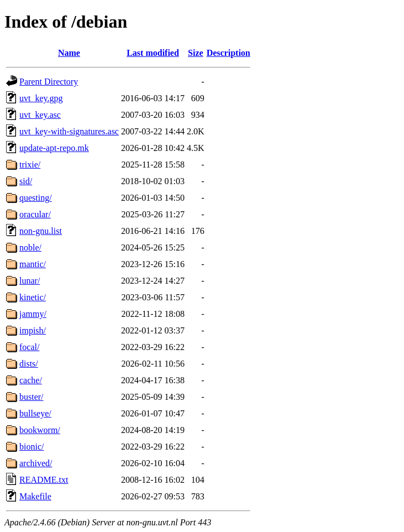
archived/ (36, 463)
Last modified (153, 53)
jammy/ (33, 314)
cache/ (31, 380)
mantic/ (33, 264)
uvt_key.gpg (41, 98)
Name (69, 53)
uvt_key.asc (40, 115)
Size (196, 53)
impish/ (33, 330)
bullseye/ (35, 413)
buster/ (32, 397)
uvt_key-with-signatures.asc (69, 131)
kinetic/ (33, 297)
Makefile (35, 496)
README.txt (44, 480)
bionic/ (32, 447)
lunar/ (30, 281)
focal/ (29, 347)
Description (229, 53)
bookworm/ (40, 430)
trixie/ (30, 165)
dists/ (29, 364)
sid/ (26, 181)
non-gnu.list (41, 231)
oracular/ (35, 214)
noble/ (30, 247)
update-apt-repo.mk (54, 148)
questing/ (36, 198)
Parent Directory (49, 82)
